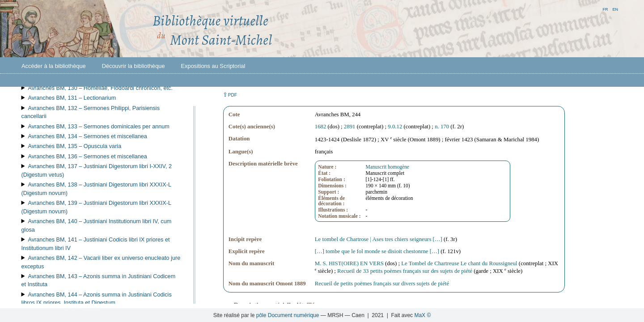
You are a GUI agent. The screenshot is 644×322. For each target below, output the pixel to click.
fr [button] (605, 9)
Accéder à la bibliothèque (54, 66)
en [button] (615, 9)
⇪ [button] (230, 95)
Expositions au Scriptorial (213, 66)
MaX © (422, 315)
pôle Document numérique (288, 315)
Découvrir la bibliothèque (133, 66)
